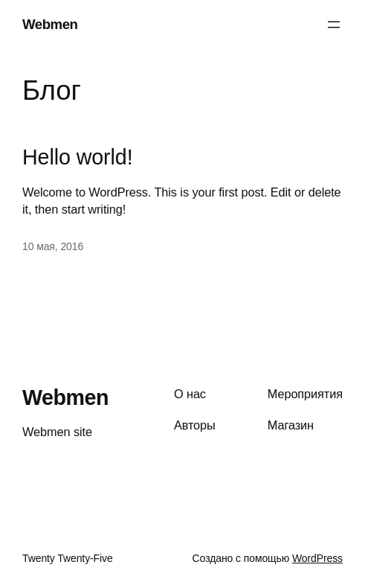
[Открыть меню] (334, 25)
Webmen (50, 24)
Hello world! (78, 157)
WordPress (317, 558)
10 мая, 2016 (53, 246)
